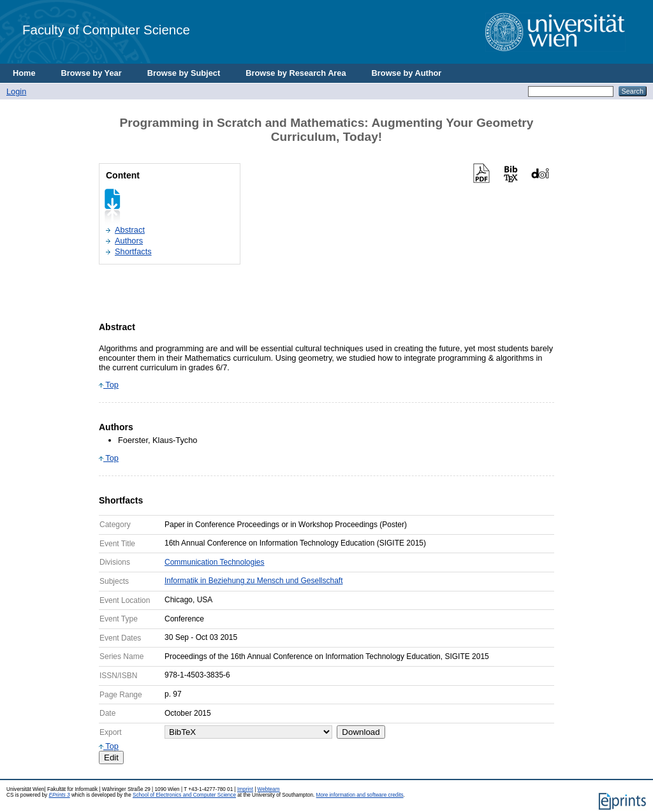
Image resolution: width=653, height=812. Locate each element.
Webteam (269, 789)
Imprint (245, 789)
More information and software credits (360, 795)
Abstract (130, 230)
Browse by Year (92, 73)
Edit (111, 758)
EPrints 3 (59, 795)
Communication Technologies (215, 562)
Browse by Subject (184, 73)
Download (361, 732)
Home (24, 73)
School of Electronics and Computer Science (184, 795)
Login (16, 91)
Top (109, 385)
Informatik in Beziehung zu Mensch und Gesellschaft (253, 581)
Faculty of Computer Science (106, 30)
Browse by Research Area (296, 73)
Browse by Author (407, 73)
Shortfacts (133, 251)
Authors (129, 241)
